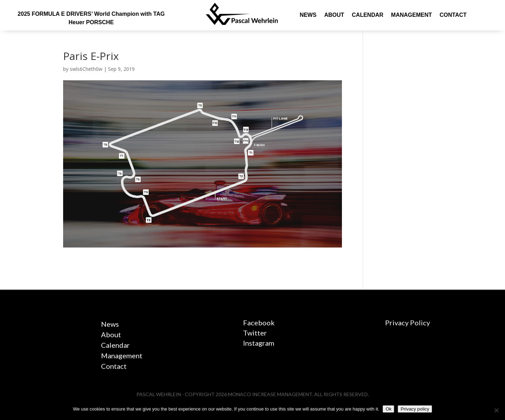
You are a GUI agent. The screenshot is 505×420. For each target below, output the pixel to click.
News (308, 15)
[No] (496, 410)
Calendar (368, 15)
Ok (388, 409)
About (334, 15)
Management (411, 15)
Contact (453, 15)
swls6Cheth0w (86, 69)
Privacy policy (415, 409)
